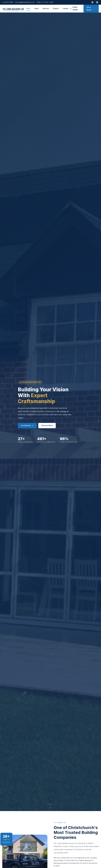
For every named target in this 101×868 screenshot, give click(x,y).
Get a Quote (89, 9)
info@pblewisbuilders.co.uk (25, 2)
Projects (56, 9)
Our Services (27, 426)
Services (46, 9)
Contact (66, 9)
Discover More (47, 426)
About (36, 9)
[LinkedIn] (97, 2)
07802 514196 (8, 2)
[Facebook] (92, 2)
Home (28, 9)
